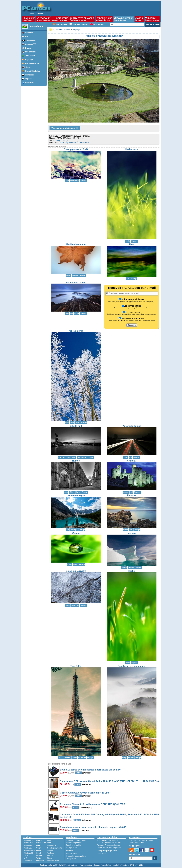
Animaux (29, 33)
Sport (28, 67)
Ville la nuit (76, 426)
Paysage (29, 59)
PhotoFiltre (28, 861)
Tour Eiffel (76, 666)
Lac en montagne (76, 495)
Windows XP (29, 853)
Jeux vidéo (30, 56)
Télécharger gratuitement (65, 128)
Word (49, 840)
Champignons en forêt (76, 149)
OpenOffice (51, 845)
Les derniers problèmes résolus (141, 840)
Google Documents (54, 848)
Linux (26, 856)
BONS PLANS (104, 19)
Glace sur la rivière (76, 571)
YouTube (50, 853)
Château (132, 461)
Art (26, 36)
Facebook (40, 861)
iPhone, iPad (41, 843)
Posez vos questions (137, 843)
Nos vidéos (99, 25)
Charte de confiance (47, 865)
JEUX (139, 19)
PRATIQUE (43, 19)
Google (50, 851)
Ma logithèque (71, 848)
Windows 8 (28, 845)
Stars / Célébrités (33, 71)
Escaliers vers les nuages (132, 666)
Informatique (31, 52)
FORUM (152, 19)
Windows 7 (28, 848)
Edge (38, 845)
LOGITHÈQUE (60, 19)
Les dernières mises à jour (76, 840)
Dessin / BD (31, 40)
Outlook (39, 856)
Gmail (39, 853)
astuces (115, 840)
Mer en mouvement (76, 282)
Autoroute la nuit (132, 426)
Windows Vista (29, 851)
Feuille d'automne (76, 244)
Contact (97, 865)
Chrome (39, 848)
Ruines (76, 461)
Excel (49, 843)
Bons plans (102, 854)
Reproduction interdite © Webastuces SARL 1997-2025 (122, 865)
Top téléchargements (74, 843)
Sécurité (50, 856)
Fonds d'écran (37, 26)
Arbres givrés (76, 331)
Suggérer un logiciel (74, 845)
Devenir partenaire (71, 865)
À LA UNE (29, 19)
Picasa (50, 858)
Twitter (39, 858)
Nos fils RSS (61, 25)
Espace (28, 79)
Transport (29, 75)
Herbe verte (132, 149)
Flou (132, 244)
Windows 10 (28, 843)
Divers (28, 48)
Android (39, 840)
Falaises (132, 495)
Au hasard (30, 83)
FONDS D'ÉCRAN (124, 19)
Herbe (132, 571)
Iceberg (132, 533)
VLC (25, 858)
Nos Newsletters (80, 25)
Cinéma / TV (30, 44)
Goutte (76, 533)
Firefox (39, 851)
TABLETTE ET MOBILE (82, 19)
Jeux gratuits (71, 858)
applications (106, 840)
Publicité (60, 865)
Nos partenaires (86, 865)
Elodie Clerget (62, 140)
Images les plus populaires (76, 856)
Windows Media (53, 861)
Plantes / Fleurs (32, 63)
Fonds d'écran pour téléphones (109, 848)
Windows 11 (28, 840)
